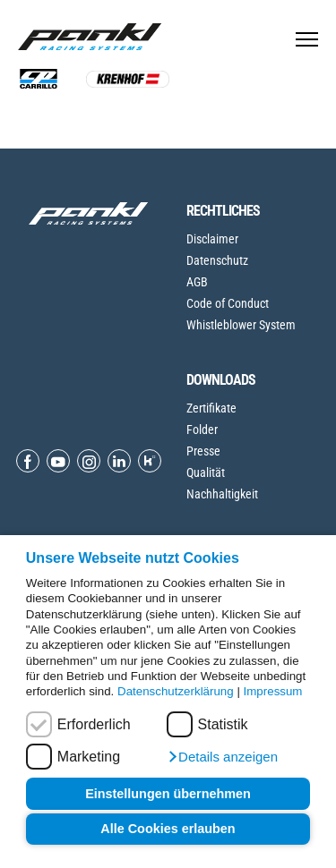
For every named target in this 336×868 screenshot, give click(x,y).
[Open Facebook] (28, 461)
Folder (202, 430)
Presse (203, 451)
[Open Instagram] (89, 461)
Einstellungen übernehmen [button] (168, 794)
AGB (197, 282)
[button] (222, 757)
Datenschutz (217, 260)
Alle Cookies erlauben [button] (168, 829)
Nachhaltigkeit (222, 494)
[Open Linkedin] (119, 461)
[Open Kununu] (150, 461)
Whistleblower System (241, 325)
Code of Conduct (228, 303)
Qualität (206, 472)
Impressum (273, 691)
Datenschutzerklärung (176, 691)
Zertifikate (211, 408)
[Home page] (94, 37)
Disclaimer (212, 239)
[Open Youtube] (58, 461)
